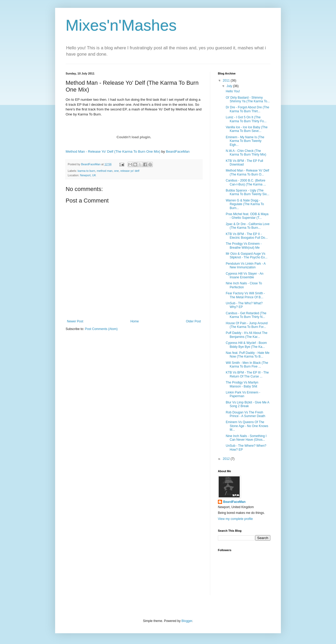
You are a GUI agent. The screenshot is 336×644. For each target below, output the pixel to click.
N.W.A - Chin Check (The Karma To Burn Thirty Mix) (246, 153)
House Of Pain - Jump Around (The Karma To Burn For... (247, 325)
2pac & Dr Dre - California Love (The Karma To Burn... (248, 226)
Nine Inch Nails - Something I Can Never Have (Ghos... (246, 438)
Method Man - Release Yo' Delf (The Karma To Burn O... (247, 172)
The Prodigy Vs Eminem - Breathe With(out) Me (244, 246)
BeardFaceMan (178, 151)
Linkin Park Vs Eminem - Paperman (243, 394)
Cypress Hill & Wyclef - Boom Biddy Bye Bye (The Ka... (246, 345)
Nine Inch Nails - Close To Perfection (244, 285)
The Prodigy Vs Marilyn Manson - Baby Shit (242, 384)
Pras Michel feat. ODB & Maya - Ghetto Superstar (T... (247, 216)
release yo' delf (130, 171)
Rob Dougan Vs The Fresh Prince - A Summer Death (245, 414)
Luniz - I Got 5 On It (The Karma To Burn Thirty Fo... (246, 119)
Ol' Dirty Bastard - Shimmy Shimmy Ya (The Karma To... (248, 99)
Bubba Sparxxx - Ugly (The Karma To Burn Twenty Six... (248, 192)
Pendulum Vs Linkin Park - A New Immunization (246, 265)
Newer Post (75, 321)
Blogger (187, 621)
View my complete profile (235, 519)
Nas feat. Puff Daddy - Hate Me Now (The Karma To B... (248, 355)
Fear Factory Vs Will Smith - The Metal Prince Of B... (245, 295)
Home (135, 321)
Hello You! (233, 91)
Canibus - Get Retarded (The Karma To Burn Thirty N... (246, 315)
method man (104, 171)
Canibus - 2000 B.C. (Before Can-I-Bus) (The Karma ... (246, 182)
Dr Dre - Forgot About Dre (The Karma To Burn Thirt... (247, 109)
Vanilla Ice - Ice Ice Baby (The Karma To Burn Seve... (247, 129)
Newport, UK (88, 175)
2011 (227, 81)
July (230, 86)
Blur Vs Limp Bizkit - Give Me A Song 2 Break (247, 404)
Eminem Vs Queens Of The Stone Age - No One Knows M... (247, 426)
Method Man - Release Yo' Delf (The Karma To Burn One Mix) (113, 151)
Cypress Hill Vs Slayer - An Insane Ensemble (245, 275)
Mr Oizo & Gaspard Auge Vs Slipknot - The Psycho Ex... (247, 256)
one (116, 171)
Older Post (193, 321)
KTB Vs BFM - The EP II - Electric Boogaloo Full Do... (247, 236)
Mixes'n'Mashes (121, 25)
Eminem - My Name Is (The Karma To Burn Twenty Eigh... (245, 141)
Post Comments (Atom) (101, 329)
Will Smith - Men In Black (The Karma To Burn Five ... (247, 365)
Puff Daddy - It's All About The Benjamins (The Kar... (247, 335)
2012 (227, 459)
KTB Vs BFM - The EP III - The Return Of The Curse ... (247, 374)
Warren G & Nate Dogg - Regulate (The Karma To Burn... (245, 204)
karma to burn (86, 171)
